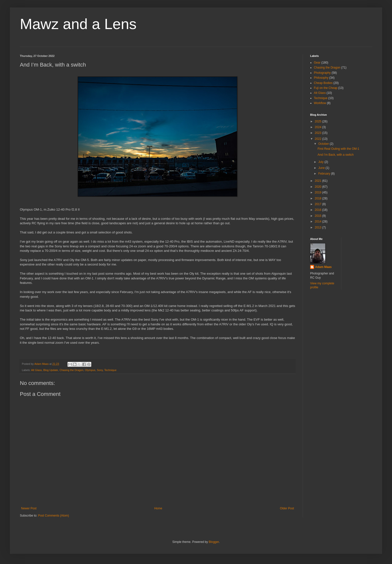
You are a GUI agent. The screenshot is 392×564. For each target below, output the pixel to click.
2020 (319, 187)
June (322, 168)
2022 (319, 139)
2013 (319, 227)
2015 (319, 216)
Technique (110, 370)
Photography (322, 73)
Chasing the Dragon (71, 370)
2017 (319, 204)
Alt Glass (36, 370)
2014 (319, 222)
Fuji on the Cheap (326, 88)
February (325, 174)
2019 (319, 192)
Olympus (90, 370)
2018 (319, 198)
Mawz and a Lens (78, 24)
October (324, 144)
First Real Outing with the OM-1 (338, 149)
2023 (319, 133)
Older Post (287, 508)
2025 (319, 121)
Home (158, 508)
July (321, 162)
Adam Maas (323, 267)
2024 (319, 127)
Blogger (214, 542)
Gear (317, 63)
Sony (100, 370)
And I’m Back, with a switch (336, 155)
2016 (319, 210)
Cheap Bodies (323, 83)
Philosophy (321, 78)
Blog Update (50, 370)
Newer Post (29, 508)
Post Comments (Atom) (53, 516)
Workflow (320, 103)
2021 (319, 181)
